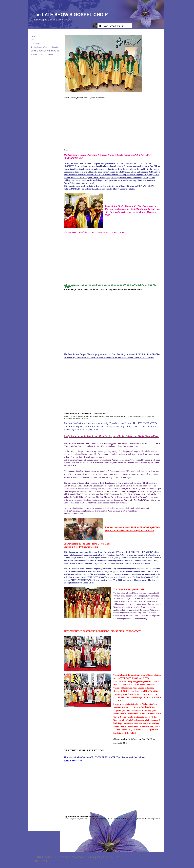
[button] (104, 64)
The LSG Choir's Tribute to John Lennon (46, 47)
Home (33, 36)
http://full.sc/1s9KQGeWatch (133, 416)
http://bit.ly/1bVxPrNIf (70, 418)
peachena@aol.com (133, 289)
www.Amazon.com (76, 514)
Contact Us (35, 43)
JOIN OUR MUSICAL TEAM (42, 55)
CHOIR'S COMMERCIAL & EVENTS (45, 51)
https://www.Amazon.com (129, 446)
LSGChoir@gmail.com (110, 289)
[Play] (101, 26)
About (33, 40)
